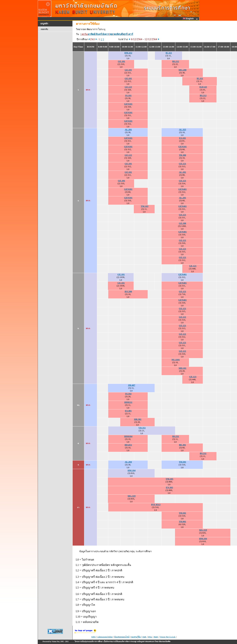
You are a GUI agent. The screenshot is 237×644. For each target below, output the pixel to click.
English (189, 19)
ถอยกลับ (44, 29)
